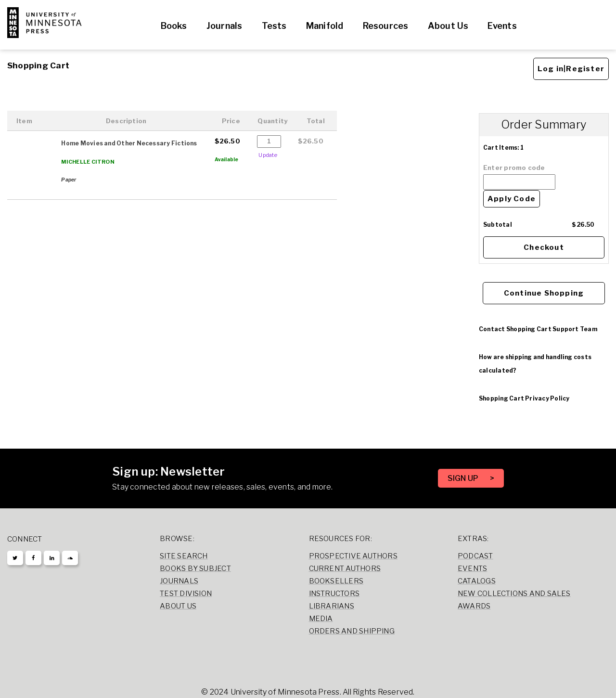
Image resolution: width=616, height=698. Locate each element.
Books (174, 26)
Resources (386, 26)
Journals (225, 26)
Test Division (186, 594)
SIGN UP (464, 478)
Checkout (544, 247)
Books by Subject (195, 569)
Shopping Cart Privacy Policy (524, 398)
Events (502, 26)
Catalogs (477, 581)
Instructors (334, 594)
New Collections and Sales (514, 594)
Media (321, 619)
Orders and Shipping (352, 631)
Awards (474, 606)
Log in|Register (571, 69)
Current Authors (345, 569)
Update (268, 155)
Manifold (325, 26)
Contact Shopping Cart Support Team (538, 329)
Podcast (475, 556)
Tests (274, 26)
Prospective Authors (353, 556)
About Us (448, 26)
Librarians (332, 606)
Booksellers (336, 581)
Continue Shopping (544, 293)
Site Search (184, 556)
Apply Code (512, 199)
